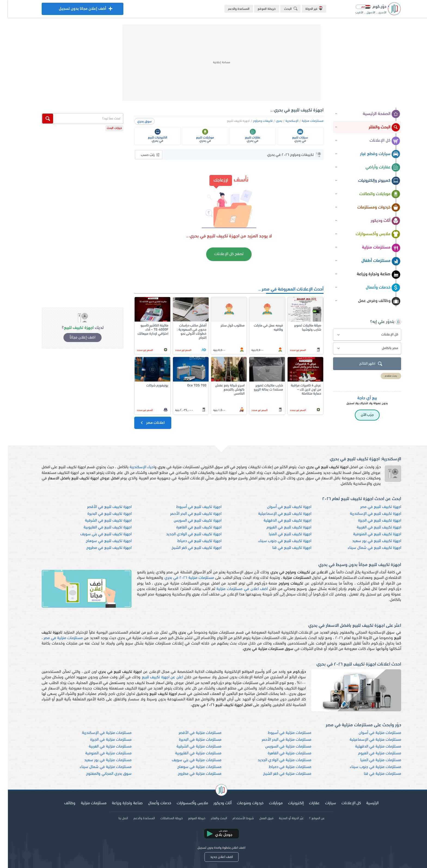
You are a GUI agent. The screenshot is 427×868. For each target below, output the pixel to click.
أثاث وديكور (378, 221)
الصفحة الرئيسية (374, 114)
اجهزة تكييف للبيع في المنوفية (369, 534)
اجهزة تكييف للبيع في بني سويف (98, 534)
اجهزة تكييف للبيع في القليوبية (100, 527)
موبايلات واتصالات (372, 194)
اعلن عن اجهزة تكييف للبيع (155, 677)
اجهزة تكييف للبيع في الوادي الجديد (186, 534)
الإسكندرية (284, 121)
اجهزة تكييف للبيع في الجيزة (372, 521)
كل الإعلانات (377, 141)
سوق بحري (137, 122)
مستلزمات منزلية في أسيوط (282, 733)
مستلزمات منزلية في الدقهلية (370, 747)
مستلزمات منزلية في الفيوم (372, 753)
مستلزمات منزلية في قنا (375, 774)
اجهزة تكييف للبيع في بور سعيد (369, 541)
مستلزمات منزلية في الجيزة (103, 740)
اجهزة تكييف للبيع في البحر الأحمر (188, 514)
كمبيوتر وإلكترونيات (371, 181)
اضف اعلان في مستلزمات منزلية (234, 589)
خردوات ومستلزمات (371, 208)
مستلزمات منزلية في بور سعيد (100, 760)
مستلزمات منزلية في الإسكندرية (99, 733)
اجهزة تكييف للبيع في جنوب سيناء (277, 541)
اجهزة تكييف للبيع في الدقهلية (280, 521)
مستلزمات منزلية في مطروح (192, 774)
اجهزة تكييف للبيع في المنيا (282, 534)
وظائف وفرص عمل (371, 301)
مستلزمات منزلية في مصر (55, 638)
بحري (271, 121)
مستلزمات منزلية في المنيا (373, 760)
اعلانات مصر (144, 423)
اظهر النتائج (364, 364)
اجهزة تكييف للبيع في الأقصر (101, 507)
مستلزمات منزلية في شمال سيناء (98, 767)
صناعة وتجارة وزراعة (371, 274)
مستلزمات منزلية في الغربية (102, 747)
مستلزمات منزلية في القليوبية (190, 753)
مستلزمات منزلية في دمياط (282, 767)
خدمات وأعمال (375, 288)
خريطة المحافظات (164, 818)
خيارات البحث (106, 128)
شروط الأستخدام (235, 818)
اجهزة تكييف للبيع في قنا (284, 548)
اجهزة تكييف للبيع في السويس (190, 521)
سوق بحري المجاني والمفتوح (101, 774)
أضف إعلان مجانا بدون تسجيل (75, 10)
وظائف (62, 803)
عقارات (306, 803)
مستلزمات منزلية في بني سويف (189, 760)
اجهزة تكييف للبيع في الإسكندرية (368, 514)
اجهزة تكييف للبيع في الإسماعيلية (277, 514)
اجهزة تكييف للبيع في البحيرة (102, 514)
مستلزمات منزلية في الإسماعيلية (367, 740)
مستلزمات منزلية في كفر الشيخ (279, 774)
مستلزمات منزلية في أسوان (372, 733)
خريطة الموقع (259, 9)
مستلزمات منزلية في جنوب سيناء (368, 767)
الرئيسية (365, 803)
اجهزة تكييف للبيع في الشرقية (100, 521)
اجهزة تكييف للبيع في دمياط (191, 541)
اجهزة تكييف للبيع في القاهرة (191, 527)
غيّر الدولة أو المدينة (283, 818)
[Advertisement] (213, 63)
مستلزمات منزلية (373, 248)
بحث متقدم (383, 376)
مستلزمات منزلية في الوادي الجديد (277, 760)
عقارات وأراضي (375, 168)
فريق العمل (258, 818)
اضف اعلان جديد (214, 857)
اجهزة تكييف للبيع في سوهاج (101, 541)
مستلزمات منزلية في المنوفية (100, 753)
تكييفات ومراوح (255, 121)
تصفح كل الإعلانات (221, 254)
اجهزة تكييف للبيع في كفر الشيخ (189, 548)
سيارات (323, 803)
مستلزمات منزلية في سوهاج (191, 767)
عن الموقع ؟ (309, 818)
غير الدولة (306, 8)
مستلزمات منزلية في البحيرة (192, 740)
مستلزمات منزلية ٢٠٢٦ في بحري (181, 578)
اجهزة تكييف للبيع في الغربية (371, 527)
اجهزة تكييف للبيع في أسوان (281, 507)
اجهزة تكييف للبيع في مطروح (101, 548)
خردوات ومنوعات (242, 803)
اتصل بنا (115, 818)
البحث (284, 9)
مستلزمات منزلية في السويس (280, 747)
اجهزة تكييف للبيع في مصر (373, 507)
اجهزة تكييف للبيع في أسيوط (191, 507)
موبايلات (268, 803)
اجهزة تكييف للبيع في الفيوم (281, 527)
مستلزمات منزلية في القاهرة (282, 753)
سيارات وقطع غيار (372, 154)
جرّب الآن (359, 415)
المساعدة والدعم (231, 9)
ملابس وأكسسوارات (370, 234)
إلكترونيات (288, 803)
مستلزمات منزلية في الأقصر (192, 733)
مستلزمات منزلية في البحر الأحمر (279, 740)
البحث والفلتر (377, 128)
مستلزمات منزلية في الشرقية (191, 747)
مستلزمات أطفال (373, 261)
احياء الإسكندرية (134, 467)
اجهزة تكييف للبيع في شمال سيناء (367, 548)
